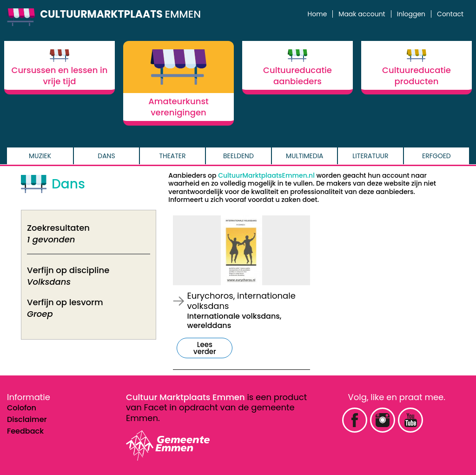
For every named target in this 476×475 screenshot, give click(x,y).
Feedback (25, 431)
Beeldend (238, 156)
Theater (172, 156)
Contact (450, 14)
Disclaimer (27, 419)
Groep (40, 314)
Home (317, 14)
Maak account (362, 14)
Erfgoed (436, 156)
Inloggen (411, 14)
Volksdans (49, 282)
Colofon (22, 408)
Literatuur (370, 156)
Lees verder (205, 348)
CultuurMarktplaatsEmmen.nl (266, 175)
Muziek (40, 156)
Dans (106, 156)
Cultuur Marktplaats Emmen (185, 397)
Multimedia (305, 156)
